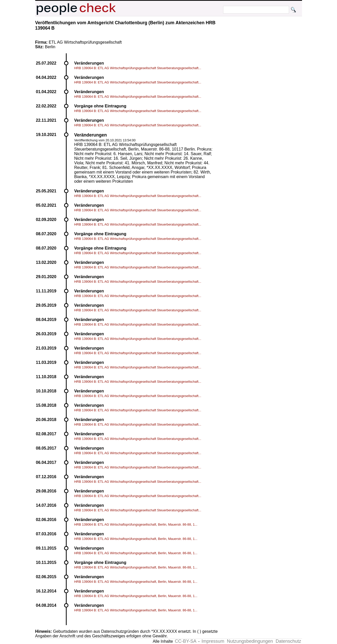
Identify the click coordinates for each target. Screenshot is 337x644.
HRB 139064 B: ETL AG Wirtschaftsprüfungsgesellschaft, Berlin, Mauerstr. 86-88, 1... (136, 524)
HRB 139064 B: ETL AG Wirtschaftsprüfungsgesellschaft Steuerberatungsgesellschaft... (138, 68)
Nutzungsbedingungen (250, 641)
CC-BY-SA (186, 641)
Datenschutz (288, 641)
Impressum (213, 641)
